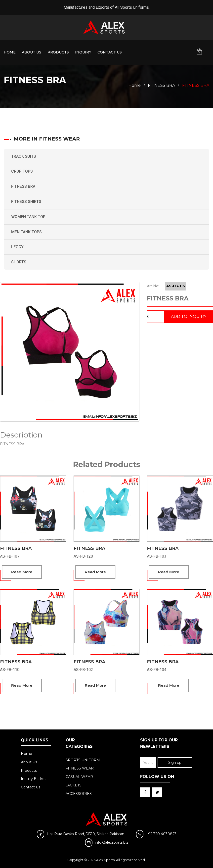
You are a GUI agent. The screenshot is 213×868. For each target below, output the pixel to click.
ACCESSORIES (79, 794)
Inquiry (83, 52)
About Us (32, 52)
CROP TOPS (22, 171)
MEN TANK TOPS (26, 232)
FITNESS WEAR (80, 768)
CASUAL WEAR (79, 777)
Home (10, 52)
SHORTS (19, 262)
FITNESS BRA (23, 186)
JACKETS (74, 785)
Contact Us (110, 52)
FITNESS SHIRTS (26, 202)
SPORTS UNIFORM (83, 760)
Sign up (175, 763)
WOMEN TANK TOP (28, 217)
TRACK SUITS (24, 156)
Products (58, 52)
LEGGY (17, 247)
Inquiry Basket (33, 779)
